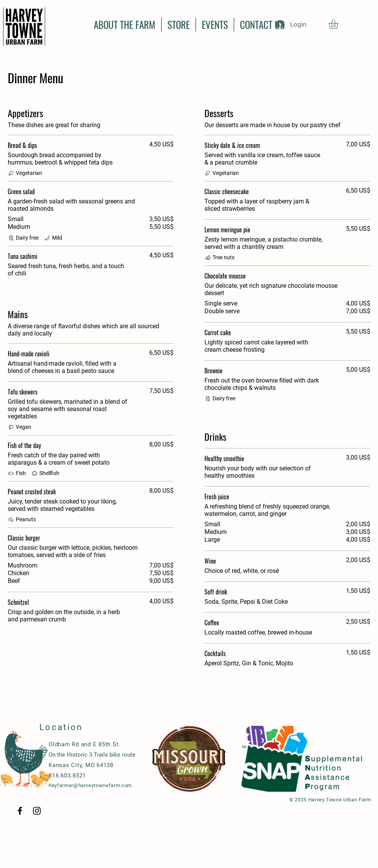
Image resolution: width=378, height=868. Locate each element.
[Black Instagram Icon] (37, 811)
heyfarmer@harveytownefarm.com (90, 785)
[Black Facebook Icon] (20, 811)
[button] (339, 24)
